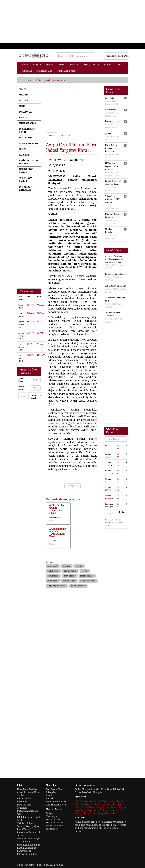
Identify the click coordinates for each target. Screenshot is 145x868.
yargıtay (66, 566)
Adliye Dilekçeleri (26, 865)
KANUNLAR (27, 71)
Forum (49, 795)
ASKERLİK (37, 65)
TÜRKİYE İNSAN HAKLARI (26, 171)
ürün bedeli (69, 576)
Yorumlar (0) (65, 135)
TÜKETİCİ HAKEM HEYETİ (27, 131)
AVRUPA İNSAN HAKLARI (26, 180)
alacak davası (87, 576)
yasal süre (52, 581)
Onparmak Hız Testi (56, 805)
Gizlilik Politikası (26, 823)
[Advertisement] (72, 22)
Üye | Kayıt (51, 816)
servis (84, 571)
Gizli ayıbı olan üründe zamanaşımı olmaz (57, 509)
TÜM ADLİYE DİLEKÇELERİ (25, 188)
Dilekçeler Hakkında (27, 854)
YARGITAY (74, 65)
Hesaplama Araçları (27, 789)
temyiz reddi (69, 581)
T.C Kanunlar (24, 842)
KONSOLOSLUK (26, 112)
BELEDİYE (50, 65)
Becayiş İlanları (54, 819)
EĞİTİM (62, 65)
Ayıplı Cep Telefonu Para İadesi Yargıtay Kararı (46, 80)
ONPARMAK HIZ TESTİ (66, 71)
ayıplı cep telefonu (56, 586)
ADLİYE (25, 65)
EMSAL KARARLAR (91, 65)
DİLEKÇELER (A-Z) (44, 71)
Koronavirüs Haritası (56, 802)
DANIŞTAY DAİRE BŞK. (29, 143)
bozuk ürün (53, 571)
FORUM (119, 65)
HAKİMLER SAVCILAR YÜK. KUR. (29, 162)
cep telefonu (70, 571)
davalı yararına (78, 586)
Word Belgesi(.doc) (72, 486)
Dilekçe (51, 135)
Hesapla (23, 396)
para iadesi (53, 576)
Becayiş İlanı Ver (54, 823)
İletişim (50, 813)
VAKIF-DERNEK (26, 138)
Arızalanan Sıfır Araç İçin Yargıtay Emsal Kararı (57, 533)
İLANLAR (107, 65)
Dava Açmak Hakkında (29, 845)
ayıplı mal (52, 566)
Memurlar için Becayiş (29, 839)
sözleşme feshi (87, 581)
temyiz (79, 566)
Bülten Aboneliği (54, 826)
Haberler (50, 799)
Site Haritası (52, 829)
